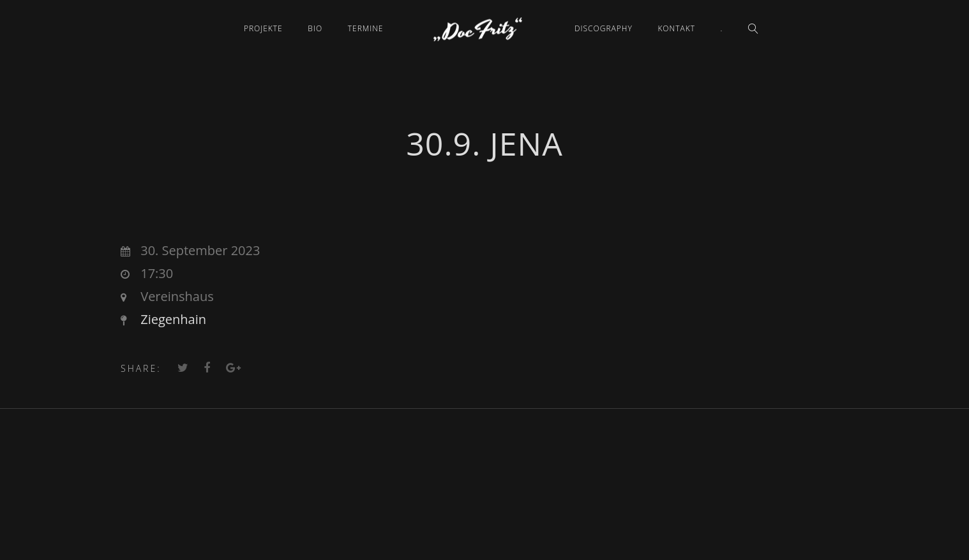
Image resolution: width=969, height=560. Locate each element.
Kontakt (676, 28)
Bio (315, 28)
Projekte (263, 28)
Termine (366, 28)
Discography (604, 28)
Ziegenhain (173, 319)
